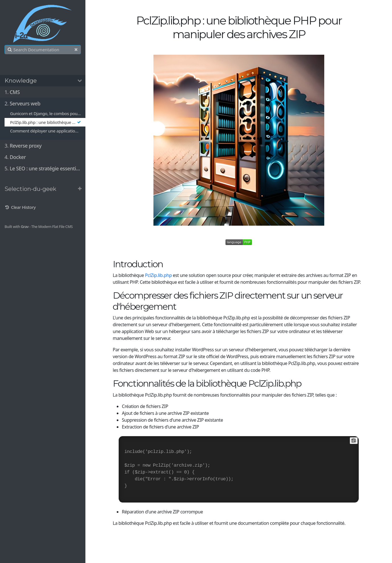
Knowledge (21, 81)
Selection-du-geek (30, 189)
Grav (25, 227)
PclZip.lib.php (158, 275)
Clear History (20, 207)
